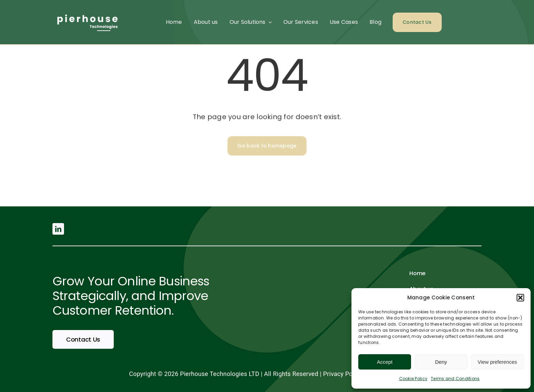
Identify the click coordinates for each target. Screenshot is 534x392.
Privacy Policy (343, 374)
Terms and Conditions (455, 379)
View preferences (498, 362)
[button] (520, 298)
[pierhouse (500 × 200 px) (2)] (87, 11)
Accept (385, 362)
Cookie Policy (413, 379)
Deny (441, 362)
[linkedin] (58, 229)
